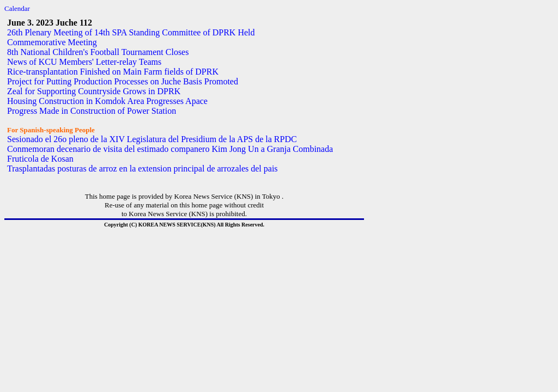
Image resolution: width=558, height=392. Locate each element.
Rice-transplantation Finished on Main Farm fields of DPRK (113, 72)
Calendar (17, 8)
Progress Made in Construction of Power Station (92, 111)
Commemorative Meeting (52, 42)
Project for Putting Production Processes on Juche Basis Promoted (123, 81)
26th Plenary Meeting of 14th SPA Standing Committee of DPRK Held (131, 32)
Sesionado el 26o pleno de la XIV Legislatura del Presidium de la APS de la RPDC (152, 139)
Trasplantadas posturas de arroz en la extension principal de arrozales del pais (142, 169)
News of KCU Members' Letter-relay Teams (84, 62)
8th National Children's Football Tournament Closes (98, 52)
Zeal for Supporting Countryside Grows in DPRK (94, 91)
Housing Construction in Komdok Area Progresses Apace (107, 101)
